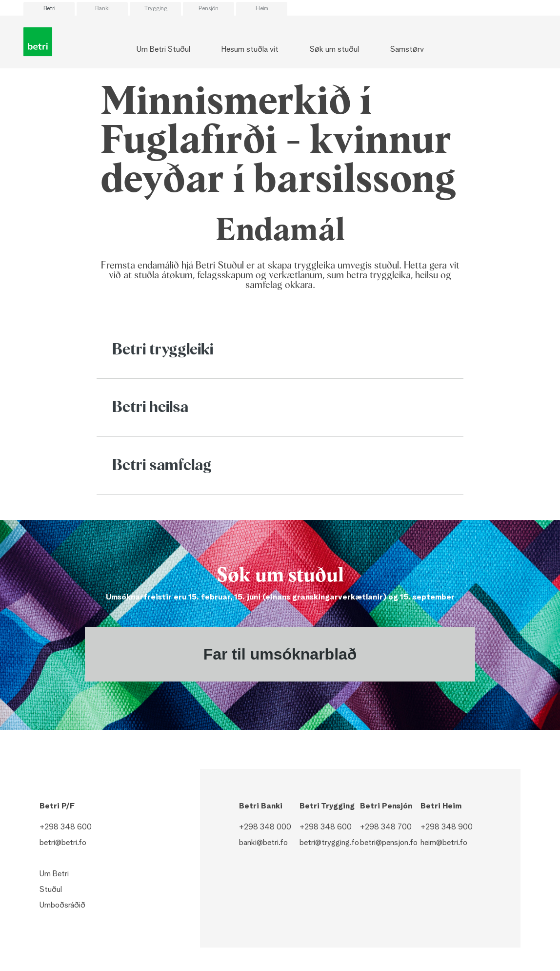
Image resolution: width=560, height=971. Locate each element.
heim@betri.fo (444, 843)
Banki (102, 9)
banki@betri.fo (263, 843)
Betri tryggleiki (163, 350)
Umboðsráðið (62, 906)
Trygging (156, 9)
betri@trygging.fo (329, 843)
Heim (262, 9)
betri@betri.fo (63, 843)
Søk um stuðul (334, 50)
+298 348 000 (265, 827)
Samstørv (407, 50)
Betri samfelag (162, 466)
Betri (49, 9)
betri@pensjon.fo (389, 843)
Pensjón (209, 9)
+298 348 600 (66, 827)
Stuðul (51, 890)
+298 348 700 (386, 827)
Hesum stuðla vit (250, 50)
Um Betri (54, 874)
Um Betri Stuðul (163, 50)
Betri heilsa (150, 408)
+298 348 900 (447, 827)
